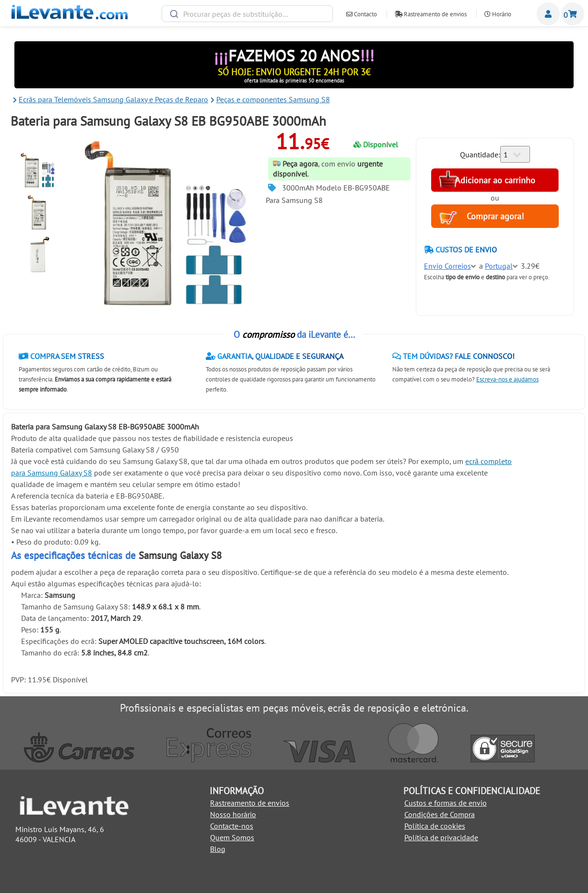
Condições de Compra (440, 814)
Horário (498, 14)
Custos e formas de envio (446, 803)
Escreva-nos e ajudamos (507, 379)
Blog (218, 849)
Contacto (362, 14)
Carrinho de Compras (573, 14)
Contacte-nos (232, 826)
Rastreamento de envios (431, 14)
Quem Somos (232, 837)
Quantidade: (480, 155)
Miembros (548, 14)
